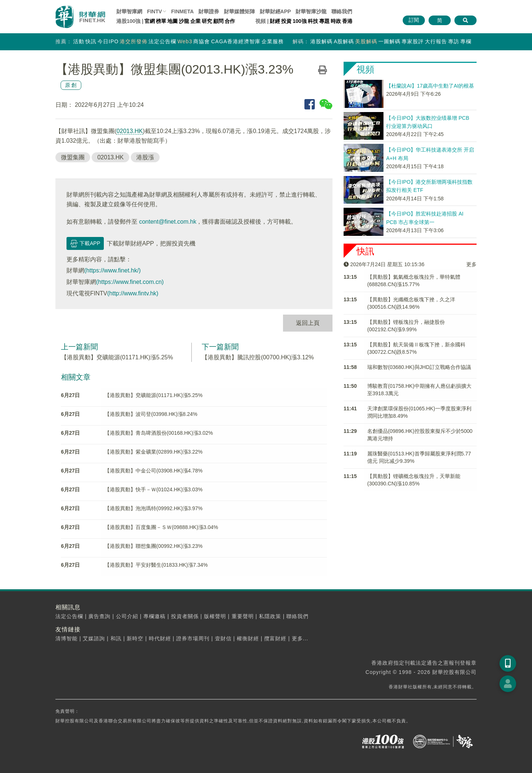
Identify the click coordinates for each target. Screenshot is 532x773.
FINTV (154, 11)
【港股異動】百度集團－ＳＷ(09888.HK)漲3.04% (161, 527)
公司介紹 (127, 616)
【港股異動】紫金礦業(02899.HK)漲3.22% (154, 452)
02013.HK (129, 131)
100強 (299, 21)
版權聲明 (215, 616)
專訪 (454, 41)
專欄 (466, 41)
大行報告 (436, 41)
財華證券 (209, 11)
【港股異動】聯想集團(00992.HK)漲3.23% (154, 546)
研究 (207, 21)
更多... (300, 638)
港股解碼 (321, 41)
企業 (195, 21)
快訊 (91, 41)
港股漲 (145, 157)
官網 (150, 21)
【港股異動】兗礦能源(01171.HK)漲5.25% (117, 357)
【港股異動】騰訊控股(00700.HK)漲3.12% (258, 357)
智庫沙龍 (311, 11)
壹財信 (223, 638)
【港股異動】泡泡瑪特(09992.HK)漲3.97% (154, 508)
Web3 (185, 41)
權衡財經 (248, 638)
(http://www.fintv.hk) (133, 293)
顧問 (218, 21)
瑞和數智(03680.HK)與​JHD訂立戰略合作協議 (419, 367)
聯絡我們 (342, 11)
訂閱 (414, 20)
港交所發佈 (134, 41)
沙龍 (184, 21)
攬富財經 (275, 638)
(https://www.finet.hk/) (112, 270)
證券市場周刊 (193, 638)
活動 (79, 41)
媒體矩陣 (239, 11)
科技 (313, 21)
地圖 (173, 21)
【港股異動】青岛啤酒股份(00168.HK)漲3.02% (159, 433)
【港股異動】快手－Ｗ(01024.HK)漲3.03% (154, 489)
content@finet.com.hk (168, 222)
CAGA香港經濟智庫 (236, 41)
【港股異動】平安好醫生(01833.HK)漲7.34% (156, 565)
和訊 (116, 638)
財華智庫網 (129, 11)
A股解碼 (344, 41)
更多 (471, 264)
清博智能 (66, 638)
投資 (286, 21)
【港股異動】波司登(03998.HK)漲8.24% (151, 414)
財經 (275, 21)
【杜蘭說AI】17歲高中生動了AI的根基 (430, 86)
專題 (324, 21)
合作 (230, 21)
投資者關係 (185, 616)
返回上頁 (308, 323)
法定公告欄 (162, 41)
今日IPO (108, 41)
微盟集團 (73, 157)
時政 (336, 21)
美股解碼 (366, 41)
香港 (347, 21)
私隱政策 (270, 616)
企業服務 (273, 41)
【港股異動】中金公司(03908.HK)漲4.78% (154, 471)
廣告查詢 (99, 616)
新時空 (135, 638)
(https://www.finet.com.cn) (130, 282)
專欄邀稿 (154, 616)
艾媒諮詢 (94, 638)
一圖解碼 (389, 41)
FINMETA (182, 11)
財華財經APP (275, 11)
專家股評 (413, 41)
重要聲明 (243, 616)
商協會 (202, 41)
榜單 (161, 21)
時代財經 (160, 638)
